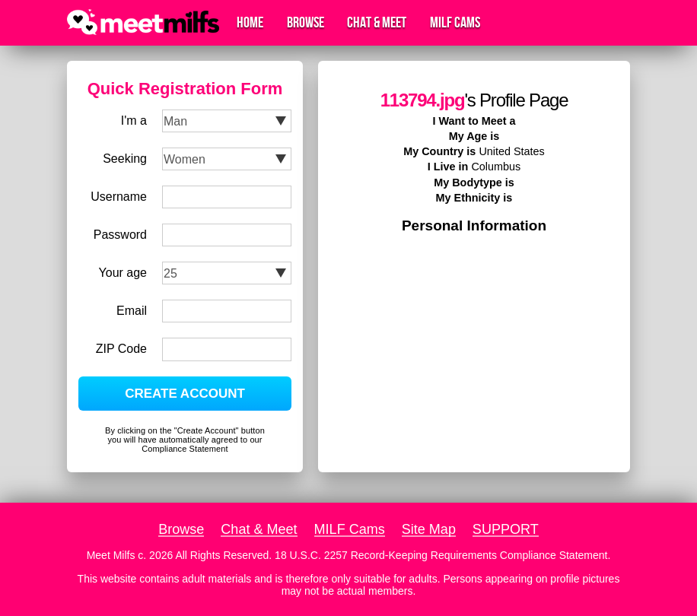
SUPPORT (506, 529)
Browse (306, 23)
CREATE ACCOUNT (185, 394)
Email (132, 311)
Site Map (429, 529)
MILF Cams (455, 23)
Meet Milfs (111, 555)
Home (250, 23)
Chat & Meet (377, 23)
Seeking (125, 159)
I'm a (134, 121)
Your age (123, 273)
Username (119, 197)
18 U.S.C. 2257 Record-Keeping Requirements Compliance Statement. (442, 555)
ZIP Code (121, 349)
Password (120, 235)
